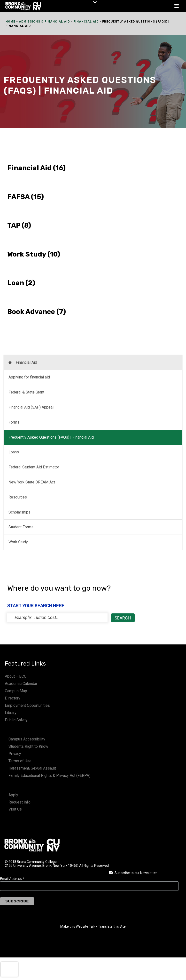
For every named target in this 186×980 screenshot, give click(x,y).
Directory (13, 698)
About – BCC (16, 676)
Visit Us (15, 809)
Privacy (15, 754)
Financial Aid (86, 22)
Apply (13, 795)
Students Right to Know (28, 746)
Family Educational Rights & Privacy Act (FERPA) (49, 775)
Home (10, 22)
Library (11, 713)
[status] (57, 618)
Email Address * (12, 879)
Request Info (19, 802)
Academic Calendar (21, 684)
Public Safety (16, 720)
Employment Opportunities (27, 705)
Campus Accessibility (27, 739)
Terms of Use (20, 761)
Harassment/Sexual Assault (32, 768)
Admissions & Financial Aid (44, 22)
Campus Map (16, 691)
